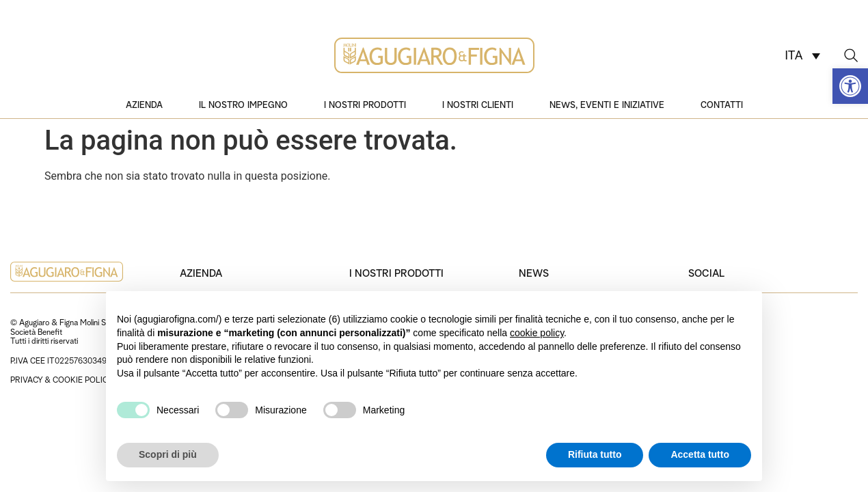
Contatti (722, 104)
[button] (850, 86)
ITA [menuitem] (794, 56)
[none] (802, 55)
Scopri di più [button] (168, 454)
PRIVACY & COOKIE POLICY (62, 379)
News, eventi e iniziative (607, 104)
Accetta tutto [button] (700, 454)
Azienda (144, 104)
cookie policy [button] (537, 333)
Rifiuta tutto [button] (595, 454)
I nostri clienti (478, 104)
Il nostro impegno (243, 104)
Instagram (710, 332)
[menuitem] (802, 55)
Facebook (710, 361)
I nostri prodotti (365, 104)
